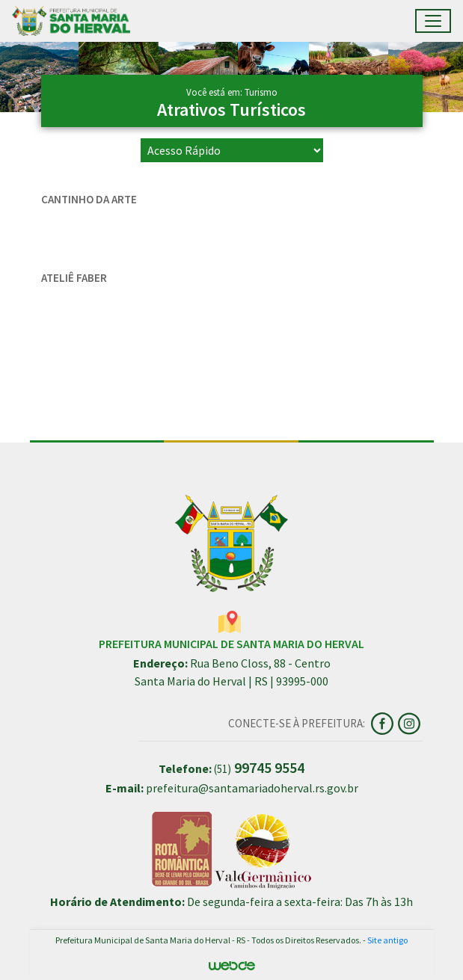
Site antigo (387, 940)
